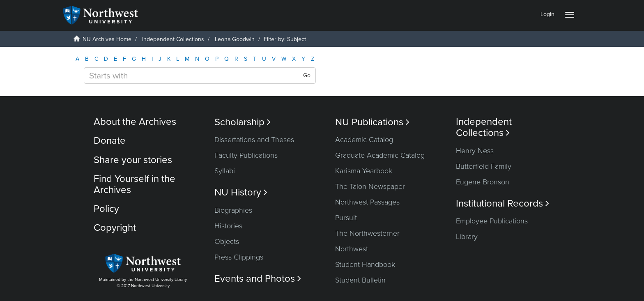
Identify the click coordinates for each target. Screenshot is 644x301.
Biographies (233, 210)
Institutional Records (503, 203)
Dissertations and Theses (254, 140)
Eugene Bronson (483, 182)
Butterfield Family (484, 166)
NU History (241, 192)
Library (467, 237)
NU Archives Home (107, 39)
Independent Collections (173, 39)
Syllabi (225, 171)
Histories (228, 226)
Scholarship (243, 122)
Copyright (115, 228)
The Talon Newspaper (370, 186)
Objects (227, 241)
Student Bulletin (360, 280)
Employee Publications (492, 221)
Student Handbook (365, 264)
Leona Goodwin (235, 39)
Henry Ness (475, 151)
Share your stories (133, 160)
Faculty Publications (246, 155)
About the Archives (135, 122)
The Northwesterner (367, 233)
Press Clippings (239, 257)
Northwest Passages (367, 202)
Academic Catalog (364, 140)
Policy (106, 209)
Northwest (352, 249)
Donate (110, 141)
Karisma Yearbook (364, 171)
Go (307, 75)
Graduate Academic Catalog (380, 155)
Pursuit (346, 218)
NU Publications (372, 122)
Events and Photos (258, 279)
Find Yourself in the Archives (135, 184)
